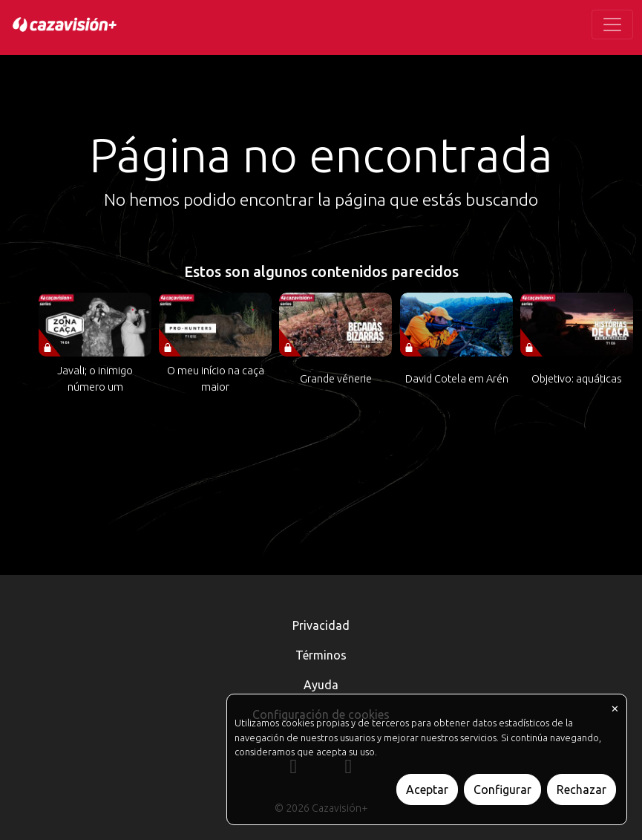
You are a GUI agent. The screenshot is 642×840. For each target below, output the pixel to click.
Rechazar (582, 789)
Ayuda (321, 685)
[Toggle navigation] (612, 25)
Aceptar (427, 789)
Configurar (502, 789)
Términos (321, 655)
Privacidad (321, 625)
